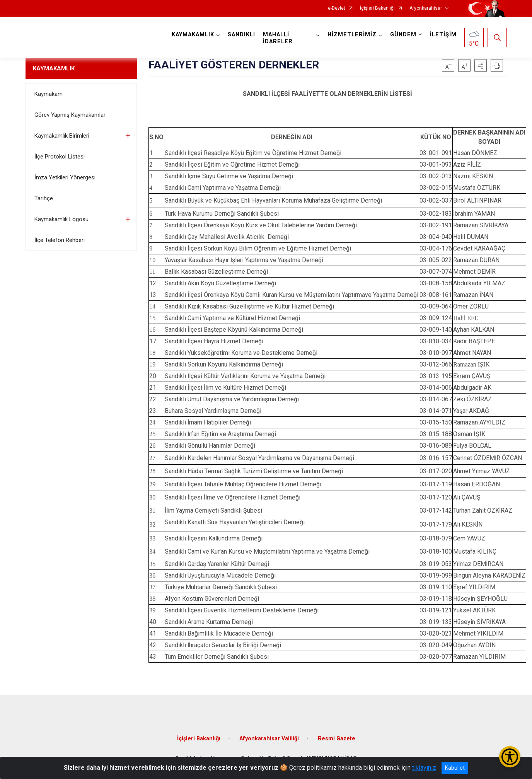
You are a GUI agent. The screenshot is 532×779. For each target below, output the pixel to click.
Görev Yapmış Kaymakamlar (70, 115)
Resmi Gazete (337, 739)
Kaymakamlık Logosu (61, 219)
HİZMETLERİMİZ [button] (352, 35)
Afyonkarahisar (426, 8)
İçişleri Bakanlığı (377, 8)
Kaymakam (49, 94)
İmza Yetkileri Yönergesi (65, 177)
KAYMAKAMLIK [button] (193, 35)
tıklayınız (424, 768)
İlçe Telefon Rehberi (60, 240)
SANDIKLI (242, 35)
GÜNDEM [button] (403, 35)
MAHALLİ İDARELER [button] (278, 38)
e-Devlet (337, 8)
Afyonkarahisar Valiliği (269, 739)
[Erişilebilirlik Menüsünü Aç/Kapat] (510, 757)
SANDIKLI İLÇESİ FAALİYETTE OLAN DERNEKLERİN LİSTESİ (327, 94)
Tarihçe (44, 198)
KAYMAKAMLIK (54, 68)
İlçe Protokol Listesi (60, 157)
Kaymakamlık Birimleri (62, 136)
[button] (481, 65)
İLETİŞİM (443, 35)
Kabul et (455, 768)
